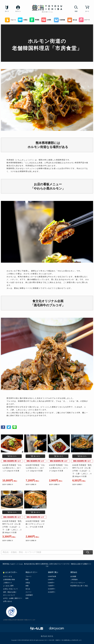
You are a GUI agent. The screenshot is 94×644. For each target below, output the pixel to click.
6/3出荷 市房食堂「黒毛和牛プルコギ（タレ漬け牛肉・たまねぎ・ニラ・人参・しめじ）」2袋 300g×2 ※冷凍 (12, 527)
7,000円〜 (51, 586)
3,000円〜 (51, 579)
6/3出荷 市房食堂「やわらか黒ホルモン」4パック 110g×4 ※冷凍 (59, 468)
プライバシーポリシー (78, 583)
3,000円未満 (52, 576)
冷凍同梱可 (29, 595)
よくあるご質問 (8, 586)
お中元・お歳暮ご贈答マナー (13, 598)
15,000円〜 (52, 592)
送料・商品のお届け (10, 592)
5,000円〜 (51, 583)
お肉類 (46, 20)
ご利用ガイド (8, 583)
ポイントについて (9, 595)
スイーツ (84, 20)
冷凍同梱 (59, 20)
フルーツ (10, 20)
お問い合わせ (8, 601)
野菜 (27, 579)
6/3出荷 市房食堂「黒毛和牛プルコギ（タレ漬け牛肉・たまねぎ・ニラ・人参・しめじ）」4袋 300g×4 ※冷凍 (82, 471)
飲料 (27, 598)
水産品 (23, 20)
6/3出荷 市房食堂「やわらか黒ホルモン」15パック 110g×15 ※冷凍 (12, 468)
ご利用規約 (74, 579)
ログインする (8, 576)
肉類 (27, 586)
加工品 (72, 20)
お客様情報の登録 (9, 579)
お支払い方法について (10, 589)
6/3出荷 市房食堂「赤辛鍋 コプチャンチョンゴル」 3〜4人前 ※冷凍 (35, 524)
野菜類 (34, 20)
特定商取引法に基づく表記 (79, 586)
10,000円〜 (52, 589)
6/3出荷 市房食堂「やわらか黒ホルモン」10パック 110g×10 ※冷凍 (35, 468)
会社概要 (73, 576)
